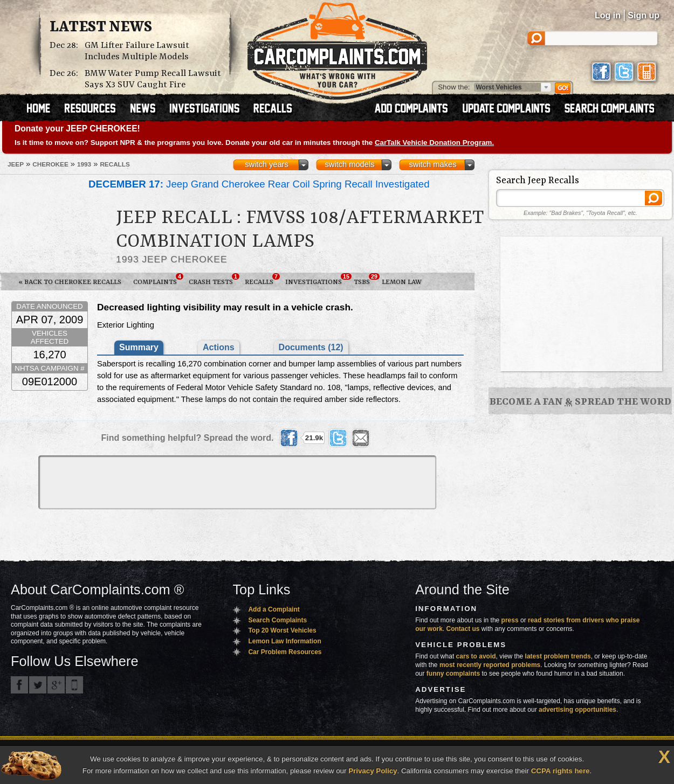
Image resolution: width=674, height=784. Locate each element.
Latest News (101, 27)
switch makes (433, 164)
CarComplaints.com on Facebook (19, 685)
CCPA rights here (560, 771)
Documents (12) (311, 347)
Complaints (158, 280)
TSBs (365, 280)
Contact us (463, 629)
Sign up (644, 15)
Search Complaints (277, 620)
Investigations (317, 280)
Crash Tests (214, 280)
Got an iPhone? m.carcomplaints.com (74, 685)
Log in (608, 15)
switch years (267, 164)
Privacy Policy (373, 771)
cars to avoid (476, 656)
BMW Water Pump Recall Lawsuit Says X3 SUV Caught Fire (153, 79)
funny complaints (453, 674)
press (510, 620)
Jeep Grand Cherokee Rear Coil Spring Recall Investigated (259, 184)
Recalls (262, 280)
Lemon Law (402, 282)
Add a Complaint (274, 609)
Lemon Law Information (284, 641)
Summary (139, 347)
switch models (349, 164)
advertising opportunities (577, 710)
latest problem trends (558, 656)
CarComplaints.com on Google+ (56, 685)
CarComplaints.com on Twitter (38, 685)
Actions (219, 347)
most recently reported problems (490, 665)
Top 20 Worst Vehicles (282, 630)
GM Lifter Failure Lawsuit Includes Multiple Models (137, 51)
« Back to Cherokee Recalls (70, 282)
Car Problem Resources (285, 652)
